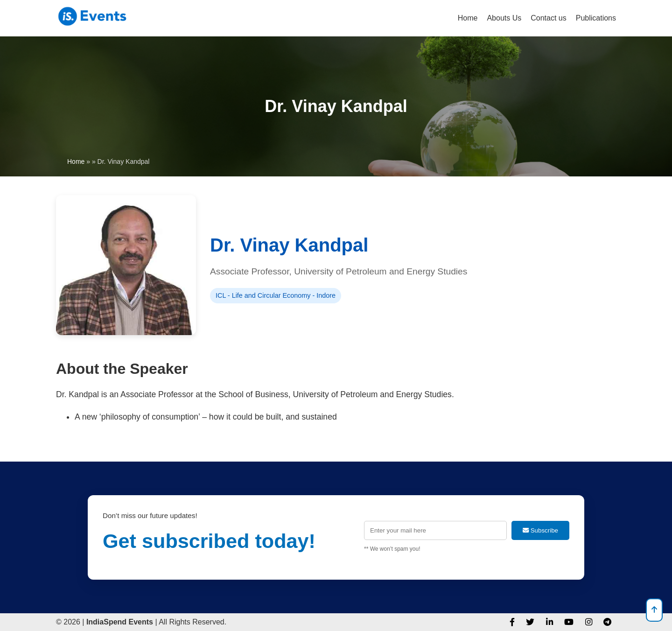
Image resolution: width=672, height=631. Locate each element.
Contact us (548, 18)
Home (468, 18)
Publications (596, 18)
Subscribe (540, 530)
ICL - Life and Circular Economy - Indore (276, 295)
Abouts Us (504, 18)
